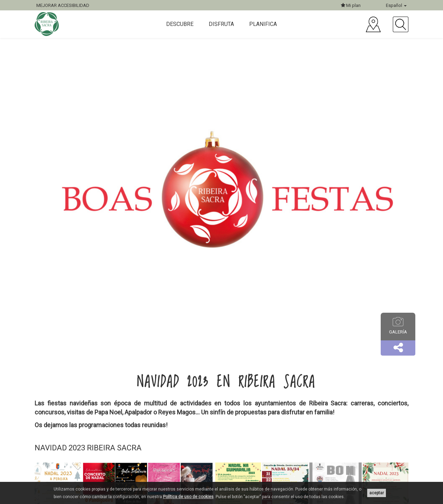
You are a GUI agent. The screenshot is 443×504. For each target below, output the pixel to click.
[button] (398, 348)
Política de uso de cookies (188, 497)
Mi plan (351, 5)
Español (396, 5)
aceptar (377, 493)
